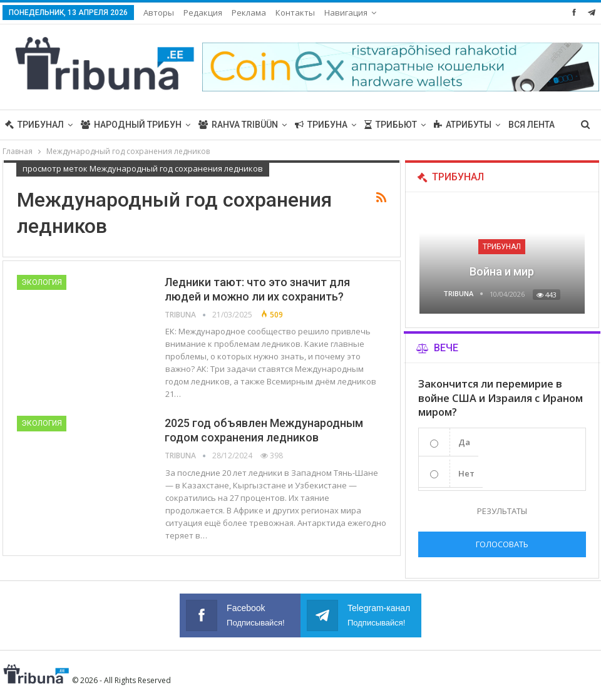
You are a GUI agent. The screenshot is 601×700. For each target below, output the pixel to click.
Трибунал (34, 125)
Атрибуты (463, 125)
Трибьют (391, 125)
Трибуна (321, 125)
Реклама (249, 13)
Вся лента (532, 125)
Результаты (502, 511)
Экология (42, 282)
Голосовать (502, 544)
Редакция (203, 13)
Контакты (295, 13)
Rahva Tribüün (238, 125)
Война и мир (502, 271)
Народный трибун (131, 125)
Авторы (159, 13)
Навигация (346, 13)
